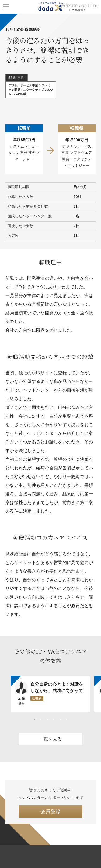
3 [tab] (47, 720)
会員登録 (50, 812)
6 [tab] (67, 720)
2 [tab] (41, 720)
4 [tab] (54, 720)
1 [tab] (34, 720)
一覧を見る (51, 739)
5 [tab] (60, 720)
